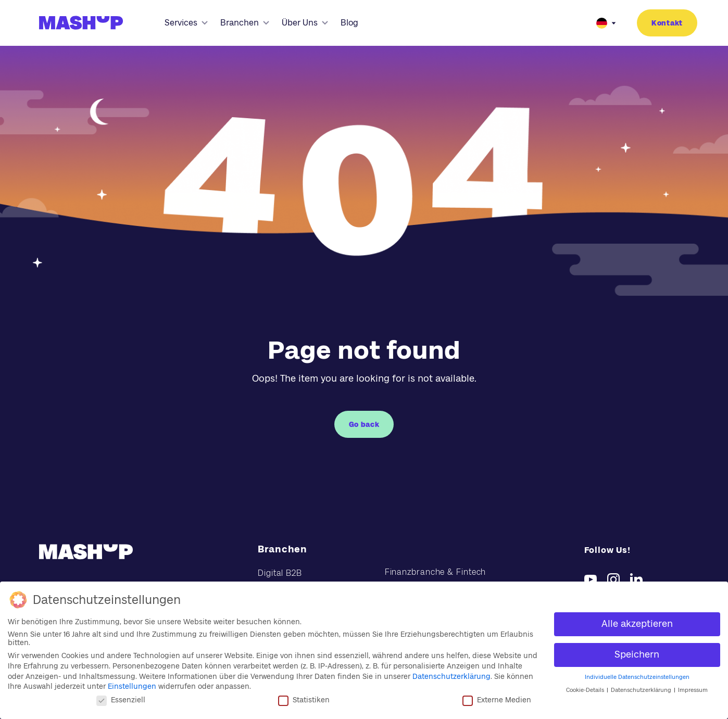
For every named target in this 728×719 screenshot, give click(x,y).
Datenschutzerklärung (451, 676)
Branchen (245, 23)
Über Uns (305, 23)
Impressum (693, 690)
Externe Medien (497, 700)
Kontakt (667, 23)
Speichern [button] (637, 654)
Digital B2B (280, 573)
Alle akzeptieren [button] (637, 624)
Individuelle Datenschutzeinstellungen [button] (637, 677)
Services (186, 23)
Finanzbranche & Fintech (436, 572)
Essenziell (121, 700)
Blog (349, 23)
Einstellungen (132, 686)
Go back (364, 424)
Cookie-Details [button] (586, 690)
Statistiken (304, 700)
